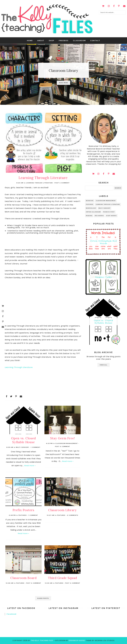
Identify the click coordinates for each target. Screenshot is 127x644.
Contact (95, 41)
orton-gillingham (93, 212)
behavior (90, 201)
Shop (52, 41)
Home (30, 41)
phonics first (109, 212)
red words (99, 216)
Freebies (64, 41)
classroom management (67, 443)
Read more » (30, 466)
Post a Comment (62, 183)
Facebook (11, 614)
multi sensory (23, 447)
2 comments (73, 515)
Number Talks (104, 277)
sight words (111, 216)
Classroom (79, 41)
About (41, 41)
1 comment (36, 447)
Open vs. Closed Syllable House (104, 322)
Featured (23, 515)
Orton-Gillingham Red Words (104, 242)
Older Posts (43, 598)
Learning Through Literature (19, 367)
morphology (91, 208)
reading (89, 216)
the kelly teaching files (42, 640)
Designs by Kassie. (77, 640)
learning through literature (39, 183)
